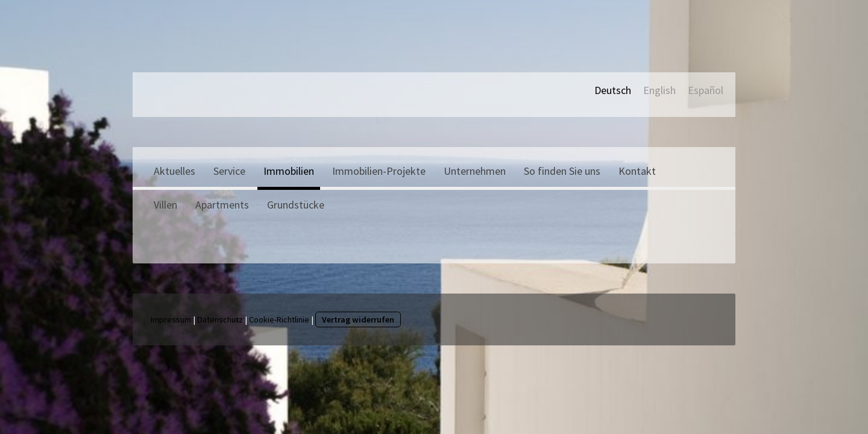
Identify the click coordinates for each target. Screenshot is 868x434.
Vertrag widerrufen (358, 319)
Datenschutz (220, 319)
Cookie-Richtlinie (279, 319)
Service (229, 171)
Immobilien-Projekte (379, 171)
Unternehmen (475, 171)
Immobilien (289, 171)
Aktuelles (175, 171)
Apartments (222, 205)
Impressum (171, 319)
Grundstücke (296, 205)
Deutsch (613, 90)
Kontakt (637, 171)
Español (706, 90)
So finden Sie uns (562, 171)
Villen (165, 205)
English (659, 90)
